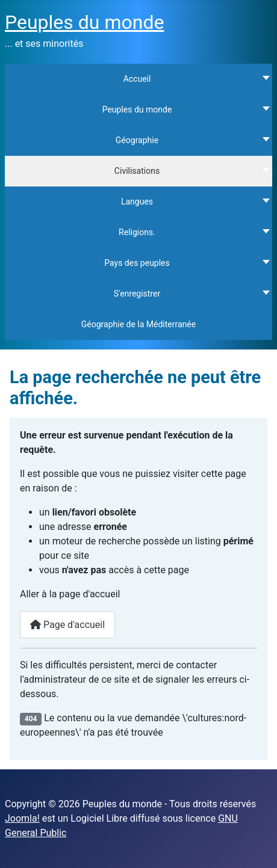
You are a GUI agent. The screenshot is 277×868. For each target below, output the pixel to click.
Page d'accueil (67, 625)
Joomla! (22, 818)
